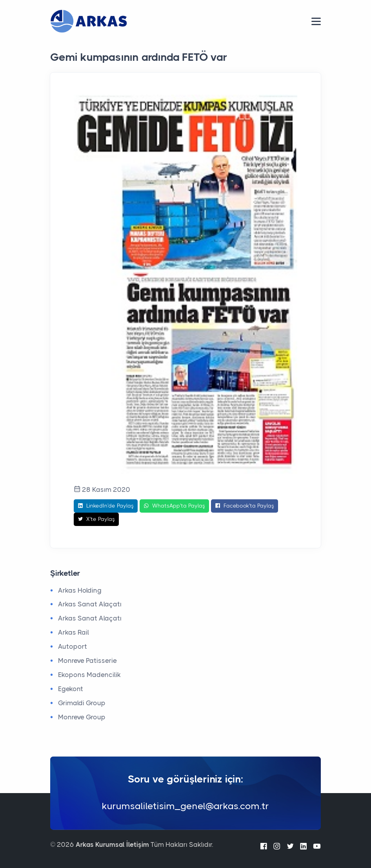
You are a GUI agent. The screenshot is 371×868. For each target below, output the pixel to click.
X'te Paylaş (96, 519)
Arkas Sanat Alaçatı (90, 604)
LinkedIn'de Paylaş (106, 506)
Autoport (73, 646)
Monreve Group (82, 717)
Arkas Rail (74, 632)
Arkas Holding (80, 590)
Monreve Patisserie (87, 661)
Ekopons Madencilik (89, 675)
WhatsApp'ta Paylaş (174, 506)
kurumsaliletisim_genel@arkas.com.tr (185, 806)
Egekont (71, 689)
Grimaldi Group (82, 703)
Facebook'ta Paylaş (245, 506)
